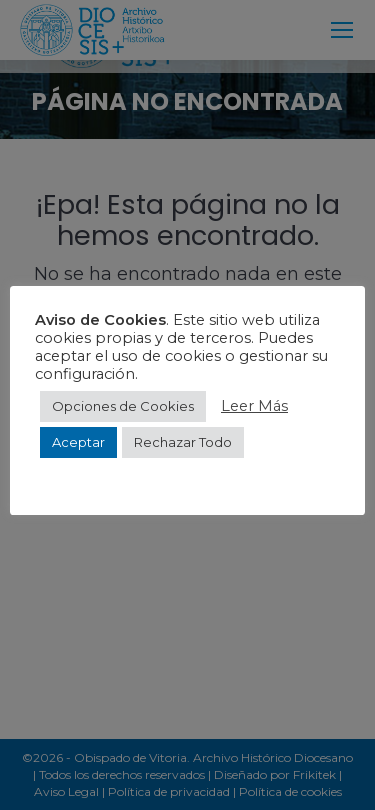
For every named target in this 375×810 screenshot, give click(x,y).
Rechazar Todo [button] (183, 442)
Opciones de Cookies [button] (123, 406)
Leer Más (254, 406)
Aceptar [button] (78, 442)
